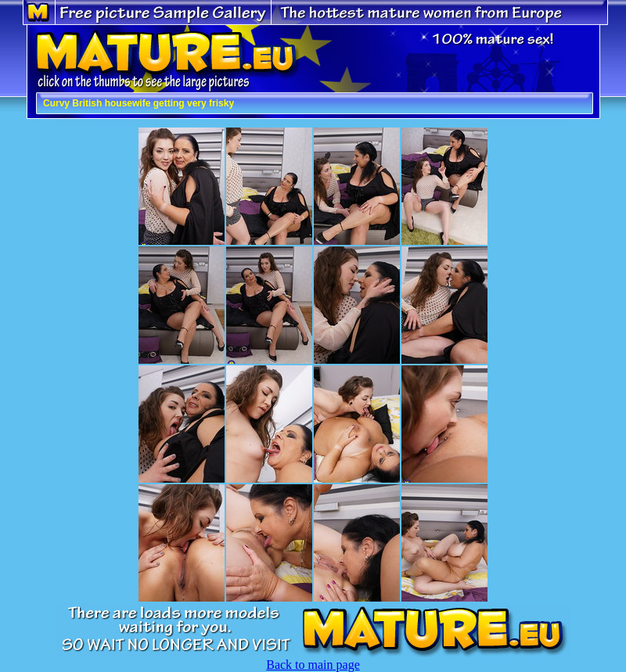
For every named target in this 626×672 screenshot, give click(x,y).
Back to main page (313, 665)
